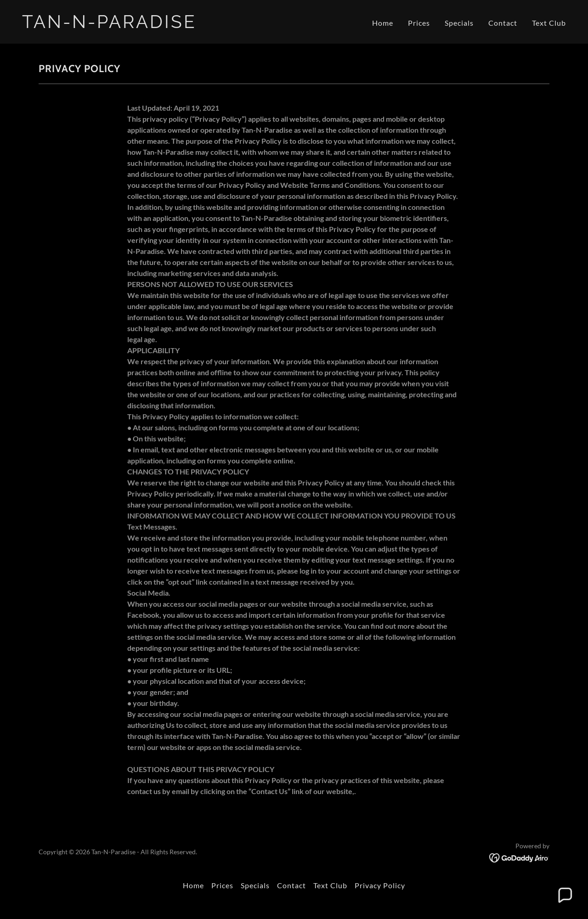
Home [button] (193, 885)
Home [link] (383, 23)
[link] (154, 25)
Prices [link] (419, 23)
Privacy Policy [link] (380, 885)
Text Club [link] (549, 23)
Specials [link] (459, 23)
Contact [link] (503, 23)
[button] (564, 895)
